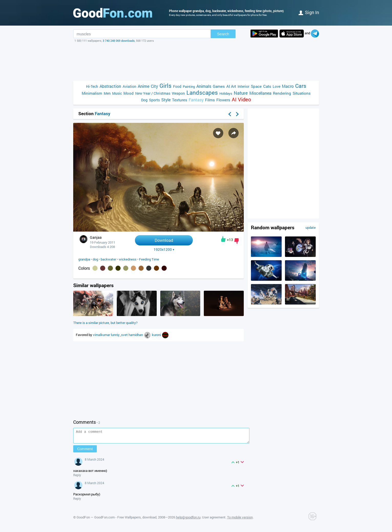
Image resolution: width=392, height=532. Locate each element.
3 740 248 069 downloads (119, 41)
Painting (189, 86)
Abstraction (110, 86)
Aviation (129, 86)
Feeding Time (149, 259)
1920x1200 (164, 249)
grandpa (84, 259)
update (311, 227)
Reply (77, 477)
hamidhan (136, 335)
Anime (144, 86)
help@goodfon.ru (188, 519)
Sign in (309, 12)
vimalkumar (102, 335)
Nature (241, 93)
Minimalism (92, 93)
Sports (154, 100)
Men (107, 93)
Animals (204, 86)
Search (223, 34)
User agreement (214, 519)
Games (219, 86)
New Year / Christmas (153, 93)
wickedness (128, 259)
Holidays (226, 93)
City (154, 86)
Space (256, 86)
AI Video (241, 99)
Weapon (178, 93)
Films (210, 100)
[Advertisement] (196, 62)
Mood (129, 93)
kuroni (157, 335)
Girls (166, 86)
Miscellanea (260, 93)
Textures (180, 100)
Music (117, 93)
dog (95, 259)
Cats (267, 86)
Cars (301, 86)
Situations (302, 93)
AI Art (231, 86)
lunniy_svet (120, 335)
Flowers (223, 100)
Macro (288, 86)
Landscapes (202, 93)
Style (166, 100)
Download (164, 240)
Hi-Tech (92, 86)
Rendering (282, 93)
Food (177, 86)
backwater (108, 259)
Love (277, 86)
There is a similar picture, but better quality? (105, 323)
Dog (144, 100)
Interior (243, 86)
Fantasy (196, 100)
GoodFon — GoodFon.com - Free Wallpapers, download (116, 519)
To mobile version (240, 519)
